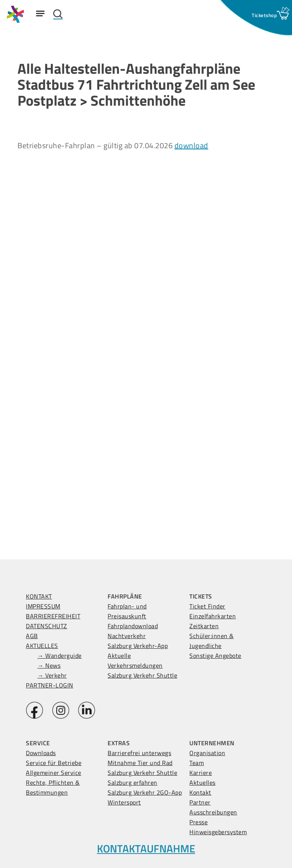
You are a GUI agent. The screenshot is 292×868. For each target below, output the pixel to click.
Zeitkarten (204, 626)
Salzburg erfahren (133, 782)
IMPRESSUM (43, 606)
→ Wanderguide (60, 656)
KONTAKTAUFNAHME (146, 848)
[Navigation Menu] (40, 13)
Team (197, 763)
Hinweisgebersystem (218, 832)
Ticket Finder (207, 606)
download (191, 145)
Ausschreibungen (213, 812)
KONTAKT (39, 596)
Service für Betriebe (54, 763)
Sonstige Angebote (215, 656)
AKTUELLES (42, 646)
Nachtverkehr (127, 636)
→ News (49, 665)
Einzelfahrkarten (213, 616)
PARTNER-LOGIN (50, 685)
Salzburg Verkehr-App (138, 646)
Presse (198, 822)
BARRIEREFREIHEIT (53, 616)
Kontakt (200, 792)
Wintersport (124, 802)
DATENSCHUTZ (47, 626)
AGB (32, 636)
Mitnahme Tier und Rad (140, 763)
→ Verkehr (52, 675)
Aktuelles (202, 782)
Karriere (201, 773)
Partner (200, 802)
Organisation (207, 753)
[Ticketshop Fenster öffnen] (264, 15)
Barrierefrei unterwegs (139, 753)
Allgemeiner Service (54, 773)
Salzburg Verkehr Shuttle (142, 675)
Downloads (41, 753)
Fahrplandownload (133, 626)
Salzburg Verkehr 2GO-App (145, 792)
